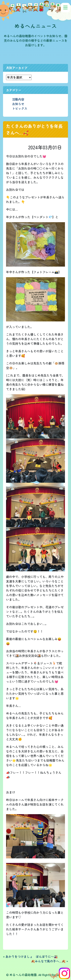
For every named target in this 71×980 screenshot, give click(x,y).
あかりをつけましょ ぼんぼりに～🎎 (32, 956)
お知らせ (18, 104)
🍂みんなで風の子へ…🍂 (48, 961)
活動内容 (18, 99)
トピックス (20, 108)
